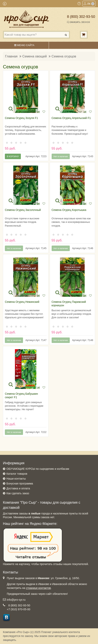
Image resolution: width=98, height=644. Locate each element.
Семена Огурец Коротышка (69, 210)
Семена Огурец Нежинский (22, 302)
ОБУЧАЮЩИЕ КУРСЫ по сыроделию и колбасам (38, 469)
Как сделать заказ (18, 493)
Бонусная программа (20, 483)
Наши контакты (16, 479)
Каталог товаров (17, 474)
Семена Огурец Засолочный (23, 210)
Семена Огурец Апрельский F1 (71, 118)
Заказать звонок (79, 22)
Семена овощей (35, 56)
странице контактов (38, 588)
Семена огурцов (64, 56)
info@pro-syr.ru (16, 600)
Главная (11, 56)
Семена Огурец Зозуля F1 (21, 118)
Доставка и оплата (18, 488)
